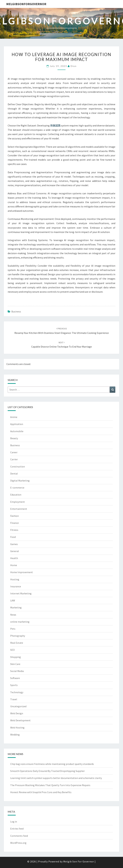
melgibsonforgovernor (26, 4)
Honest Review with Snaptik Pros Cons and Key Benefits (41, 792)
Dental (14, 474)
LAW (13, 600)
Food (13, 537)
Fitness (14, 530)
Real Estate (17, 643)
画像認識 (55, 125)
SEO (12, 650)
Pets (13, 629)
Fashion (14, 516)
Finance (14, 523)
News (13, 615)
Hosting (15, 579)
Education (16, 495)
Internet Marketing (21, 593)
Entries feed (17, 829)
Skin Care (15, 664)
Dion (74, 66)
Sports (14, 685)
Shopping (16, 657)
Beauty (14, 438)
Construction (18, 466)
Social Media (17, 671)
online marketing (20, 622)
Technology (17, 692)
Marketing (16, 607)
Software (15, 678)
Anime (14, 417)
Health (14, 558)
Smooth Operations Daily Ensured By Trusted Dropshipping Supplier (47, 771)
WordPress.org (18, 843)
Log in (14, 822)
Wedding (15, 735)
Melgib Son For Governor (79, 861)
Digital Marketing (20, 481)
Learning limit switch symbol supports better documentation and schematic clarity (56, 778)
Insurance (16, 586)
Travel (14, 699)
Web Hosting (17, 728)
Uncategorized (18, 706)
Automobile (17, 431)
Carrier (14, 459)
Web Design (17, 713)
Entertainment (19, 509)
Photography (18, 636)
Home (14, 565)
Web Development (20, 720)
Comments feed (19, 836)
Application (17, 424)
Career (14, 452)
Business (16, 311)
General (15, 551)
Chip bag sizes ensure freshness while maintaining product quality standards (52, 764)
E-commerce (17, 488)
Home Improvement (22, 572)
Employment (18, 502)
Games (14, 544)
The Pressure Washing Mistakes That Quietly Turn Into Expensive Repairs (50, 785)
